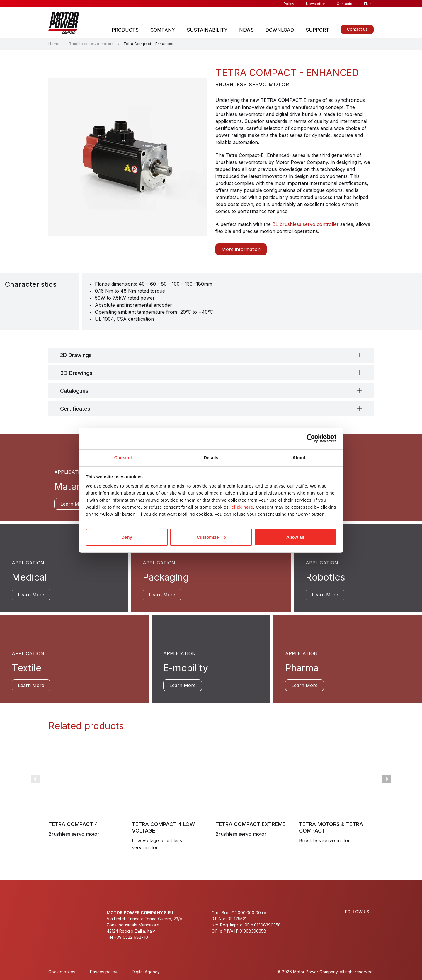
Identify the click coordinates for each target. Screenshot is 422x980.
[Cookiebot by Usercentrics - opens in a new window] (311, 438)
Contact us (357, 29)
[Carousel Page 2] (215, 861)
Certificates (75, 409)
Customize (211, 537)
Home (54, 44)
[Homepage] (64, 23)
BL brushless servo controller (306, 224)
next (387, 779)
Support (317, 30)
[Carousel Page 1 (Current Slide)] (204, 861)
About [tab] (299, 458)
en (366, 4)
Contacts (344, 4)
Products (125, 30)
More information (241, 249)
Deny (127, 537)
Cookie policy (62, 972)
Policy (289, 4)
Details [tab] (211, 458)
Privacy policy (104, 972)
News (246, 30)
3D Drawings (76, 373)
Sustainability (207, 30)
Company (163, 30)
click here (242, 507)
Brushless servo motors (91, 44)
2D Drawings (76, 355)
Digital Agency (146, 972)
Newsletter (315, 4)
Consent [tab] (123, 458)
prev (35, 779)
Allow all (295, 537)
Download (280, 30)
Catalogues (74, 391)
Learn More (74, 504)
